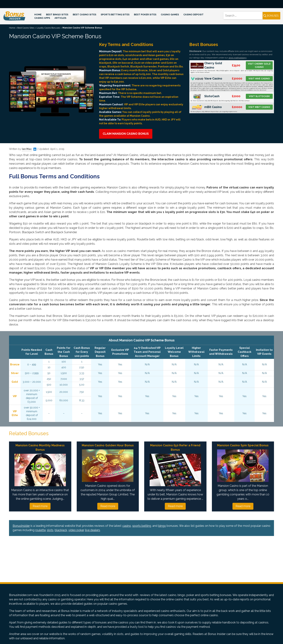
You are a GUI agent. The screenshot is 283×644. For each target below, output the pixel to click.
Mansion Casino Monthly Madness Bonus (40, 448)
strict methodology (238, 58)
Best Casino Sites (84, 15)
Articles (60, 18)
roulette (40, 530)
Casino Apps (42, 18)
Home (38, 15)
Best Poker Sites (145, 15)
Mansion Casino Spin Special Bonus (243, 445)
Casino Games (170, 15)
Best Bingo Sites (57, 15)
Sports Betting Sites (115, 15)
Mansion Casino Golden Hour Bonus (108, 445)
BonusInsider (21, 526)
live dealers (92, 530)
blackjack (61, 530)
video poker (76, 530)
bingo (162, 526)
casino (127, 526)
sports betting (142, 526)
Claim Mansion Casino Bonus (126, 134)
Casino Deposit (193, 15)
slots (50, 530)
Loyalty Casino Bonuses (48, 28)
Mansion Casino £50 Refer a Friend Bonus (175, 448)
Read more (40, 506)
